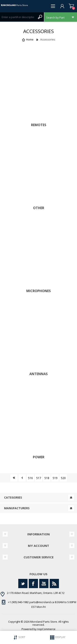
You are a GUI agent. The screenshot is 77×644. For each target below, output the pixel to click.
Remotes (39, 125)
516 (30, 478)
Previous (22, 478)
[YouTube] (44, 584)
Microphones (38, 291)
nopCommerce (46, 629)
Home (30, 39)
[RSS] (54, 584)
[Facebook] (33, 584)
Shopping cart (71, 6)
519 (55, 478)
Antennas (38, 374)
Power (39, 457)
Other (39, 208)
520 (63, 478)
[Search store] (18, 17)
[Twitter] (23, 584)
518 (47, 478)
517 (39, 478)
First (14, 478)
